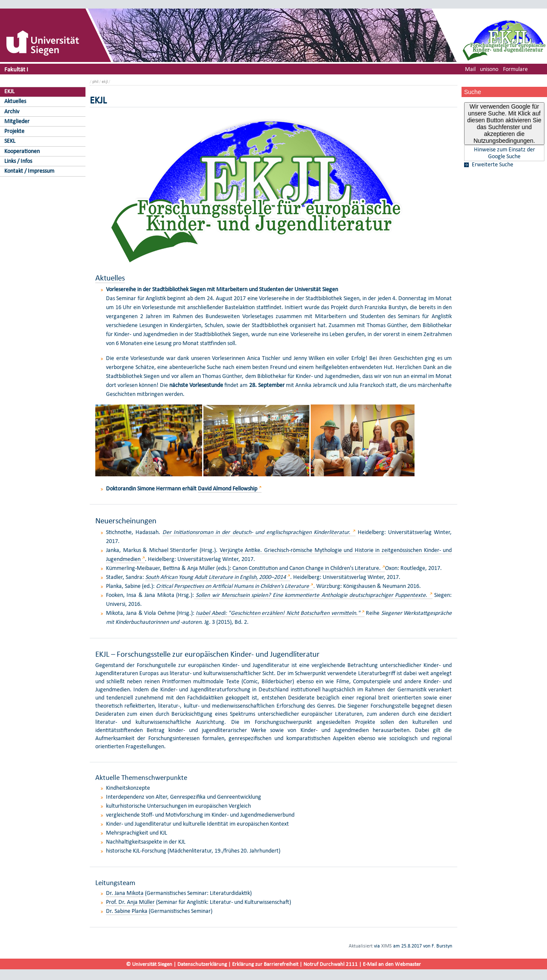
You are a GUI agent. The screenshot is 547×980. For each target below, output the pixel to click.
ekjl (105, 81)
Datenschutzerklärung (202, 964)
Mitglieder (17, 121)
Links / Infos (18, 161)
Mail (470, 69)
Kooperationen (22, 151)
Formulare (515, 69)
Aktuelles (15, 101)
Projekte (14, 131)
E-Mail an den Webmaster (392, 964)
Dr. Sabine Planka (127, 911)
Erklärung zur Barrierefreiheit (265, 964)
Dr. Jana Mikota (125, 893)
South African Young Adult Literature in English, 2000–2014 (216, 577)
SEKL (10, 141)
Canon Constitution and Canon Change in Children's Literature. (307, 568)
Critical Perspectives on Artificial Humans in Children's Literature (232, 586)
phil (95, 81)
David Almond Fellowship (228, 489)
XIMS (387, 946)
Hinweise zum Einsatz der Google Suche (504, 153)
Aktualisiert (361, 946)
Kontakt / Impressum (29, 171)
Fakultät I (16, 69)
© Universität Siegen (149, 964)
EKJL (9, 91)
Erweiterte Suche (493, 165)
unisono (489, 69)
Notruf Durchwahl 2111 (331, 964)
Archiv (12, 111)
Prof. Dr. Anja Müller (130, 902)
